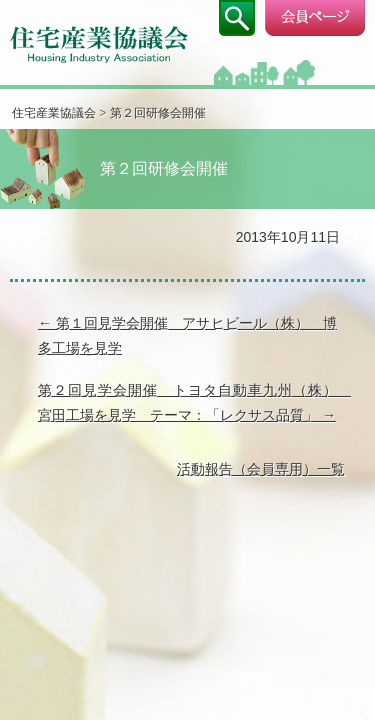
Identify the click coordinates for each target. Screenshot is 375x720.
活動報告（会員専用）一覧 (261, 469)
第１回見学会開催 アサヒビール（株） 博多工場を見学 (187, 335)
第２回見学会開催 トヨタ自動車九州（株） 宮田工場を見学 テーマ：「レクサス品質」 (191, 402)
